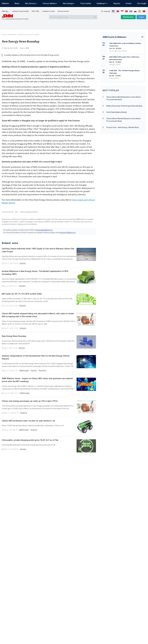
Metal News (12, 35)
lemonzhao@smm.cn (44, 230)
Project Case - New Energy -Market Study (123, 127)
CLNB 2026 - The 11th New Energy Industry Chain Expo (124, 72)
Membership (128, 17)
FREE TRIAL (35, 11)
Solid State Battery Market (117, 112)
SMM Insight (24, 371)
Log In (141, 17)
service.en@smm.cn (68, 233)
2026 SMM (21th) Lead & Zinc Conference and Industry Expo (124, 58)
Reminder (42, 371)
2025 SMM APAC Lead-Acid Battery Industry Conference (125, 45)
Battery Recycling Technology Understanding (124, 106)
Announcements (63, 11)
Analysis (22, 306)
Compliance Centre (49, 11)
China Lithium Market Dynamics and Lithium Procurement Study (124, 98)
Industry (23, 263)
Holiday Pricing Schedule (21, 11)
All (142, 37)
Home (4, 35)
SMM (27, 48)
